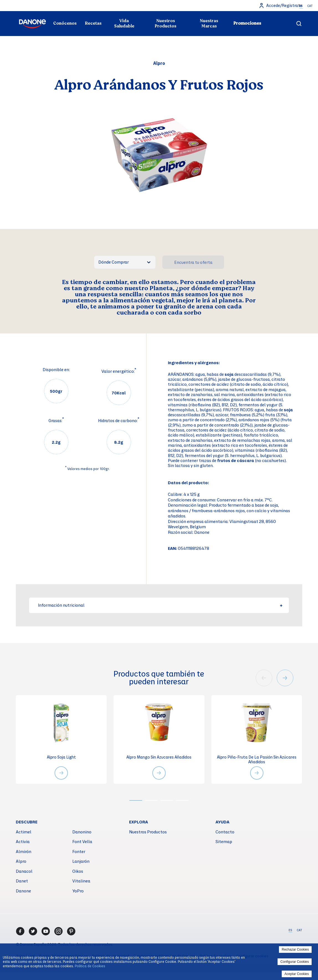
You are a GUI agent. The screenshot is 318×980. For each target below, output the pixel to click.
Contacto (225, 833)
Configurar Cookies (295, 962)
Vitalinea (81, 882)
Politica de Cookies (90, 966)
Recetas (93, 23)
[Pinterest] (71, 932)
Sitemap (224, 843)
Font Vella (82, 843)
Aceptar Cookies (297, 974)
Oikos (78, 872)
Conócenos (65, 23)
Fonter (79, 852)
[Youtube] (46, 932)
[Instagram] (58, 932)
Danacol (24, 872)
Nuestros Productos (166, 24)
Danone (23, 892)
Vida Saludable (124, 24)
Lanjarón (81, 862)
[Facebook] (20, 932)
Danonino (82, 833)
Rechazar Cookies (295, 950)
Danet (22, 882)
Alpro (21, 862)
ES (301, 6)
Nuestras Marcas (209, 24)
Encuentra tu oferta (193, 262)
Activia (23, 843)
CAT (310, 6)
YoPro (78, 892)
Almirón (24, 852)
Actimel (24, 833)
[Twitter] (33, 932)
